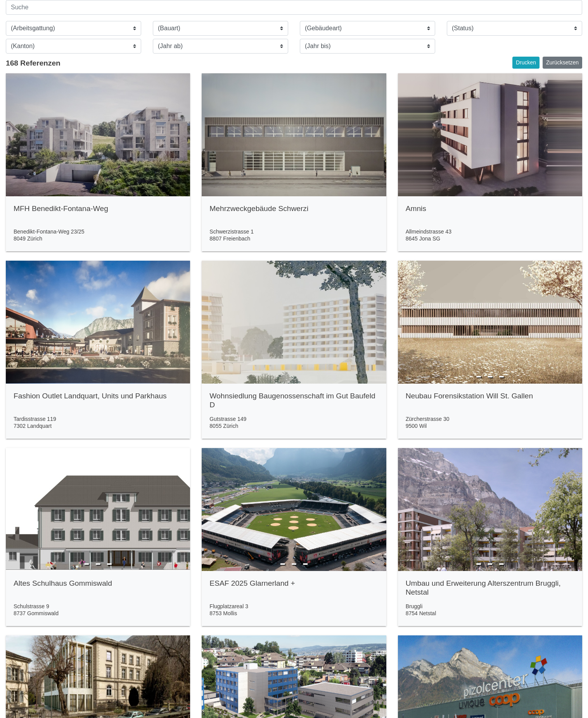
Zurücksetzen (562, 62)
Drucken (526, 62)
